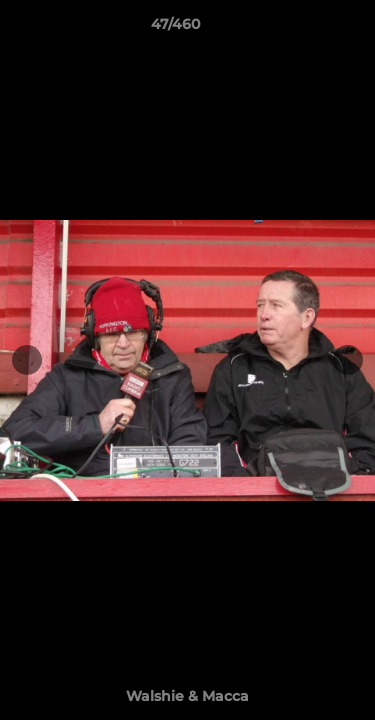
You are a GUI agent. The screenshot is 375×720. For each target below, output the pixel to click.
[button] (303, 29)
